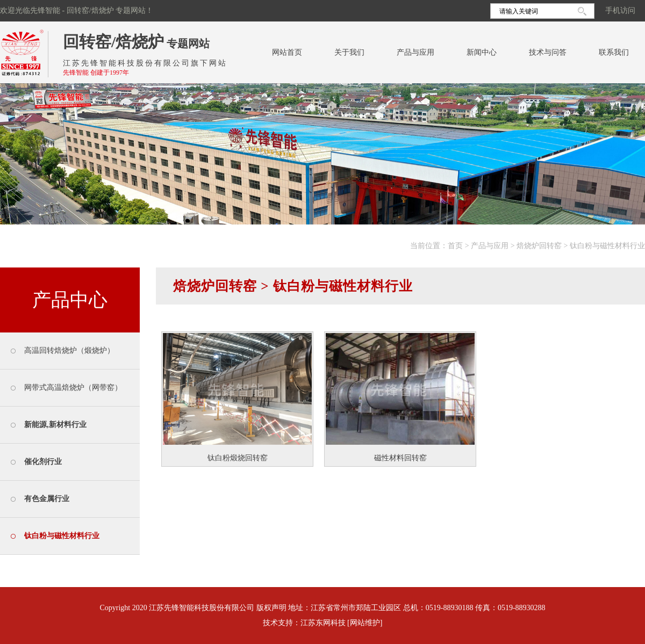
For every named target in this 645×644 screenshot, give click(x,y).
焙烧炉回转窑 (539, 246)
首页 (455, 246)
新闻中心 (482, 52)
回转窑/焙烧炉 (113, 42)
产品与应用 (415, 52)
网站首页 (287, 52)
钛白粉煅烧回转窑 (238, 458)
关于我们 (349, 52)
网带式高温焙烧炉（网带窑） (73, 388)
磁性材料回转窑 (400, 458)
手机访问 (620, 10)
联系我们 (614, 52)
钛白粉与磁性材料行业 (607, 246)
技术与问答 (548, 52)
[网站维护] (365, 623)
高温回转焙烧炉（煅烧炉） (69, 350)
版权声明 (271, 608)
